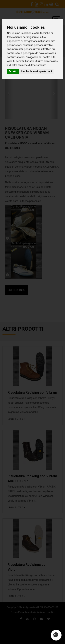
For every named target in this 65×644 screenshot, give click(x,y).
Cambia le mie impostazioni (36, 71)
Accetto (13, 71)
